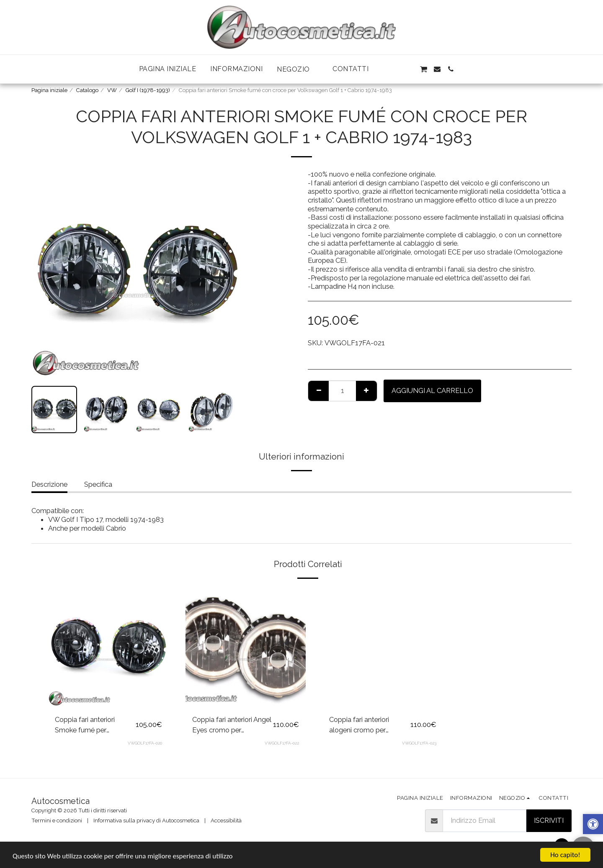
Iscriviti (549, 820)
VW (112, 90)
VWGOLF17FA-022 (282, 743)
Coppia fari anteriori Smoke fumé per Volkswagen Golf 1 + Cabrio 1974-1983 (86, 725)
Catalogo (87, 90)
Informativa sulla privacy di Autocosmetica (146, 820)
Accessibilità (226, 820)
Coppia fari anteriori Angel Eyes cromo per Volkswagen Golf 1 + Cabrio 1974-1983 (232, 725)
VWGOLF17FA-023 (419, 743)
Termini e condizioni (57, 820)
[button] (298, 69)
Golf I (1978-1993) (148, 90)
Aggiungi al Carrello (432, 390)
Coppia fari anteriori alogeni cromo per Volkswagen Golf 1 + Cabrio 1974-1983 (360, 725)
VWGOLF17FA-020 (145, 743)
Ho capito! (565, 855)
